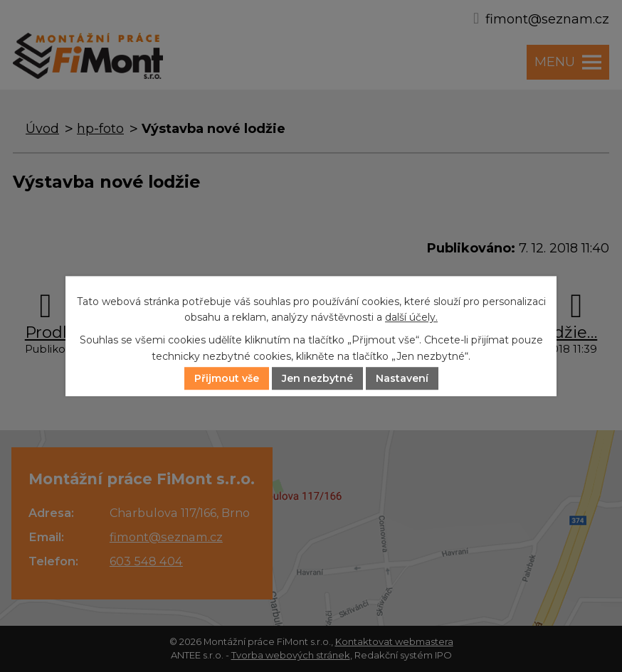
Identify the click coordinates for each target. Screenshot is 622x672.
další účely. (411, 317)
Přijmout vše (227, 378)
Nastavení (402, 378)
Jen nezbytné (317, 378)
